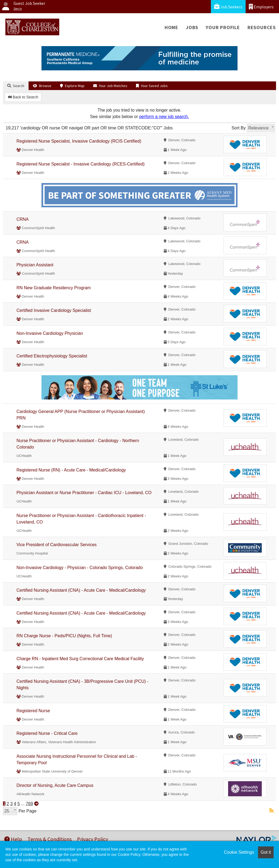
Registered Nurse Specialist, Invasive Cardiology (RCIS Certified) (79, 141)
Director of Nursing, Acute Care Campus (55, 785)
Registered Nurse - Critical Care (47, 733)
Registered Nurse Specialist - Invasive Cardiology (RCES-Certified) (81, 164)
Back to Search (23, 97)
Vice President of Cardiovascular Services (57, 545)
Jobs (192, 27)
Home (171, 27)
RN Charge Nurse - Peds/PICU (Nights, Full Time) (64, 636)
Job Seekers (228, 7)
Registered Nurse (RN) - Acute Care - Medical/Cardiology (71, 470)
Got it (266, 852)
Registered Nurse (33, 711)
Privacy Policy (93, 839)
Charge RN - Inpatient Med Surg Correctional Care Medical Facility (80, 659)
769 (29, 804)
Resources (262, 27)
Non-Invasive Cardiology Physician (50, 333)
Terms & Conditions (50, 839)
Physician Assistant (35, 265)
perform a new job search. (164, 117)
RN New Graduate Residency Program (54, 288)
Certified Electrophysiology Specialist (52, 356)
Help (13, 839)
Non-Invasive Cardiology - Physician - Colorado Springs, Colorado (80, 568)
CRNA (22, 219)
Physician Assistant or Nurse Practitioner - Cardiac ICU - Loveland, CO (84, 493)
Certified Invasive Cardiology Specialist (54, 310)
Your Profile (223, 27)
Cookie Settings (239, 852)
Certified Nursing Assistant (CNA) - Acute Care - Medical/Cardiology (81, 590)
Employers (261, 7)
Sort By (239, 128)
